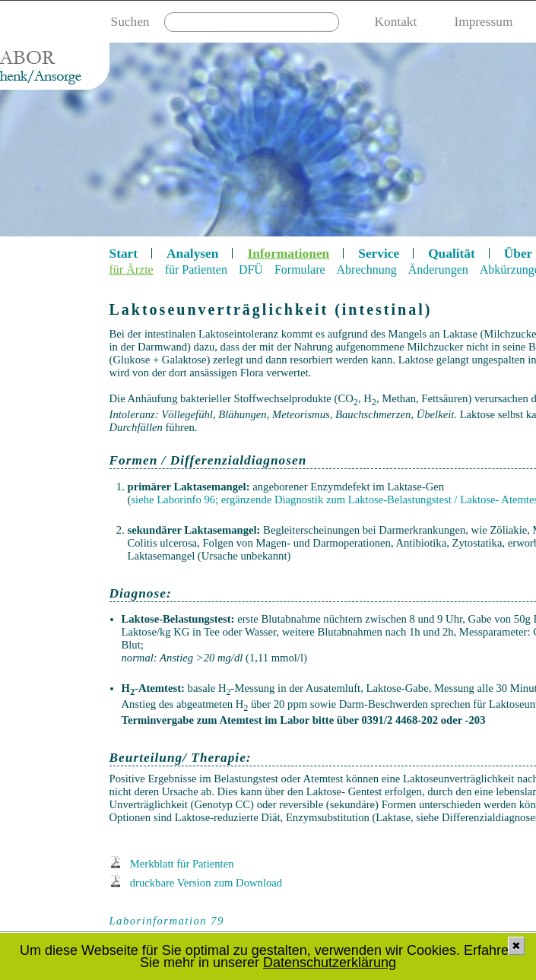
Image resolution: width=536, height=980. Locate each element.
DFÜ (251, 270)
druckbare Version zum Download (206, 883)
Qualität (452, 254)
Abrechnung (367, 270)
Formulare (300, 270)
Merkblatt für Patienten (182, 864)
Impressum (483, 22)
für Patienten (196, 270)
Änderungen (438, 270)
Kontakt (396, 22)
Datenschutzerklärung (330, 963)
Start (124, 254)
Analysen (192, 254)
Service (379, 254)
